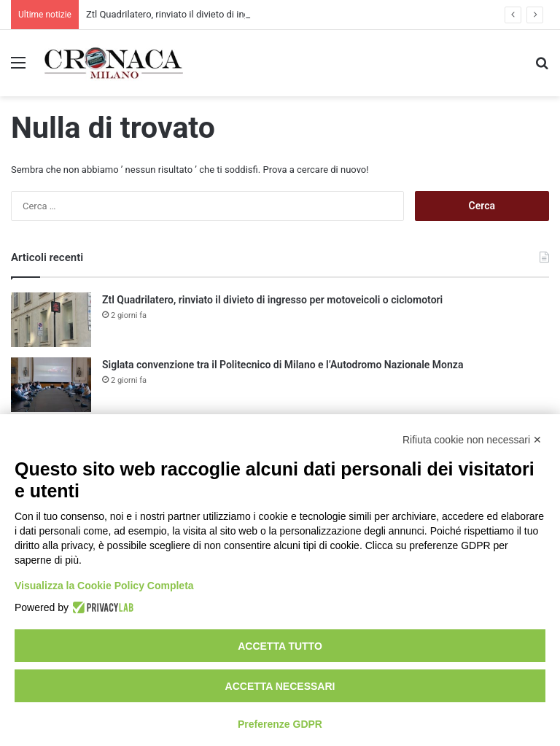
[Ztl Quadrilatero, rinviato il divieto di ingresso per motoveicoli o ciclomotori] (51, 320)
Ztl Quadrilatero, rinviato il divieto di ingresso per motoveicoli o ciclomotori (272, 300)
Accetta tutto (280, 646)
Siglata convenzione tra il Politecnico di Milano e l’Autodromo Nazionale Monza (283, 365)
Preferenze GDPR (280, 724)
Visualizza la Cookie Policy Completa (104, 586)
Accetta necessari (280, 686)
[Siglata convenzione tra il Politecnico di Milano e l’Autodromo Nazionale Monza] (51, 385)
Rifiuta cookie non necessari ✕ (472, 440)
